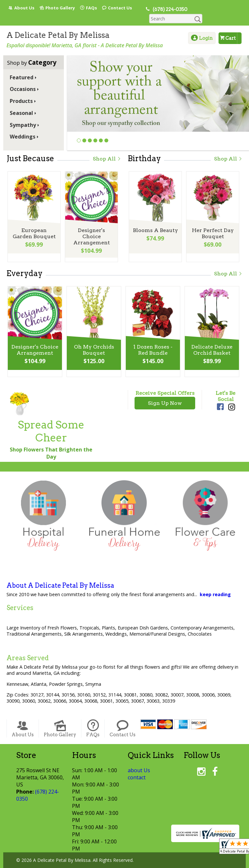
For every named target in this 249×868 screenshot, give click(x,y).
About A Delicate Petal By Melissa (60, 576)
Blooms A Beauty (155, 222)
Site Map (166, 863)
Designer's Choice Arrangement (91, 225)
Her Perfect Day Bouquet (212, 225)
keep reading (215, 585)
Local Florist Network (124, 863)
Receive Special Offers (165, 384)
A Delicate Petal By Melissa (58, 26)
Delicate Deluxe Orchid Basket (212, 341)
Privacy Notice (76, 863)
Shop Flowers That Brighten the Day (51, 444)
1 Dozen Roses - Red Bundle (153, 341)
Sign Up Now (165, 394)
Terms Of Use (36, 863)
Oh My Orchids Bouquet (93, 341)
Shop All (107, 149)
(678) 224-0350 (168, 9)
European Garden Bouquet (34, 225)
